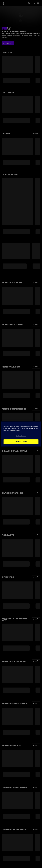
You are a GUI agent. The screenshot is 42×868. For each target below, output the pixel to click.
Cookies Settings (21, 436)
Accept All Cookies (21, 442)
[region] (21, 434)
